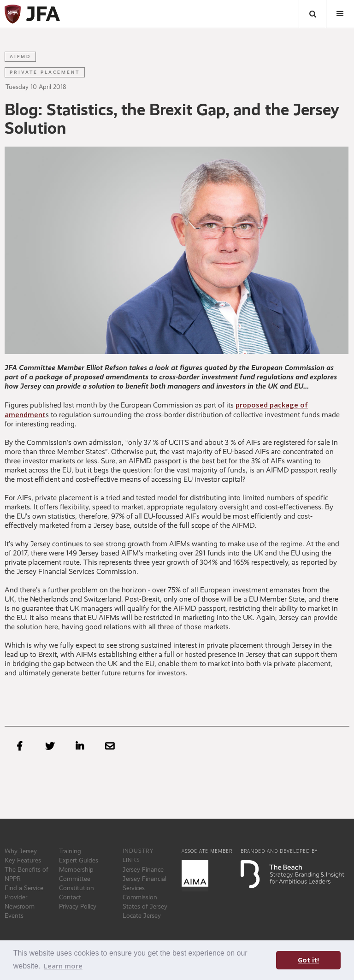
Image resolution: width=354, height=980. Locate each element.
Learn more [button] (63, 966)
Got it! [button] (308, 960)
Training (70, 851)
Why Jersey (21, 851)
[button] (340, 14)
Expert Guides (79, 860)
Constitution (77, 888)
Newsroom (20, 906)
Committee (75, 879)
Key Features (23, 860)
